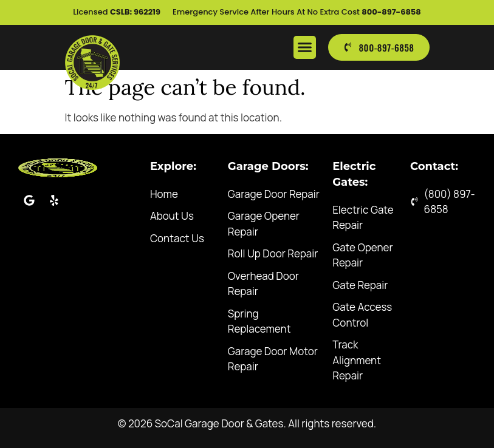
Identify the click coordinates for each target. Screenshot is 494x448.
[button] (305, 47)
